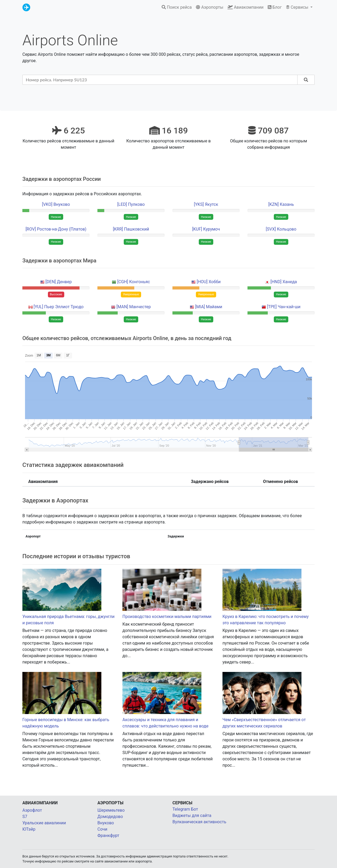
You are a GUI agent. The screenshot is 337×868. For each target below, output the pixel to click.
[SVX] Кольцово (281, 229)
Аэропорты (210, 7)
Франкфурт (108, 835)
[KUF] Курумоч (206, 229)
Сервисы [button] (298, 7)
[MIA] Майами (209, 307)
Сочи (102, 829)
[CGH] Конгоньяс (133, 282)
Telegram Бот (185, 809)
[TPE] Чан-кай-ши (284, 307)
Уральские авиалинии (44, 823)
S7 (25, 817)
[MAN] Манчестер (133, 307)
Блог (275, 7)
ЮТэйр (29, 829)
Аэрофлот (32, 810)
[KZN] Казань (281, 204)
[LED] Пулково (131, 204)
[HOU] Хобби (209, 282)
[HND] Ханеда (284, 282)
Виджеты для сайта (192, 815)
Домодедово (110, 817)
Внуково (106, 823)
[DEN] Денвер (59, 282)
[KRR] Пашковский (131, 229)
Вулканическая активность (199, 822)
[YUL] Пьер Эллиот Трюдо (59, 307)
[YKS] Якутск (206, 204)
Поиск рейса (177, 7)
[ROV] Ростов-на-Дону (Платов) (56, 229)
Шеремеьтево (111, 810)
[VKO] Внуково (56, 204)
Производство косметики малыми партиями (167, 617)
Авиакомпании (246, 7)
